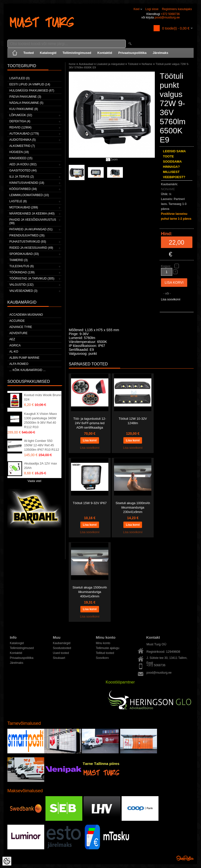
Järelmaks (160, 53)
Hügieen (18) (19, 152)
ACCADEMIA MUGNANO (26, 315)
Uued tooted (61, 653)
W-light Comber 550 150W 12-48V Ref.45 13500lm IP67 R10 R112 (42, 445)
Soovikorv (102, 658)
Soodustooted (62, 648)
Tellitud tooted (105, 653)
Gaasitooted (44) (23, 170)
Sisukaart (59, 658)
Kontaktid (105, 53)
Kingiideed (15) (21, 158)
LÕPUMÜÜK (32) (21, 115)
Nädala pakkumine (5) (26, 103)
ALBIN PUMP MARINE (24, 358)
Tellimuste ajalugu (108, 648)
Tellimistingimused (77, 53)
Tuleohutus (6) (22, 266)
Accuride (17, 321)
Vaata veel (34, 481)
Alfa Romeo (19, 364)
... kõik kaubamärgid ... (27, 370)
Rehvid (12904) (20, 127)
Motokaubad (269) (24, 207)
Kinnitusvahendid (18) (27, 183)
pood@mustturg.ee (167, 17)
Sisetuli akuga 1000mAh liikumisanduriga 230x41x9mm (133, 507)
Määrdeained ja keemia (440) (32, 214)
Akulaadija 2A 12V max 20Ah (41, 466)
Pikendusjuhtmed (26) (27, 235)
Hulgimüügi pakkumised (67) (32, 91)
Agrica (15, 345)
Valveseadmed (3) (23, 291)
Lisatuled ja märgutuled (111, 64)
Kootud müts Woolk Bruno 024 (43, 397)
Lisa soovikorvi (171, 299)
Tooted (29, 53)
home (72, 64)
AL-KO (14, 352)
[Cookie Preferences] (7, 861)
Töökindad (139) (22, 272)
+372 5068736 (170, 14)
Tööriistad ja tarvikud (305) (32, 279)
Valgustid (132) (21, 285)
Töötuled (133, 64)
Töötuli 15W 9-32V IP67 (90, 503)
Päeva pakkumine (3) (25, 97)
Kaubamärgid (62, 643)
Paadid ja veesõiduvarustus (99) (33, 221)
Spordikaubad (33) (24, 254)
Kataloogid (48, 53)
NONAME (168, 189)
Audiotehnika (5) (22, 140)
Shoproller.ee (185, 858)
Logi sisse (152, 9)
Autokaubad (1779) (24, 134)
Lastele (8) (18, 201)
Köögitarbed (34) (23, 189)
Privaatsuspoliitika (132, 53)
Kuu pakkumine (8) (24, 109)
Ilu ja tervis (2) (22, 177)
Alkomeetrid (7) (22, 146)
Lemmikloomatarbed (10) (29, 195)
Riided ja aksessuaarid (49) (31, 248)
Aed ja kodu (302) (23, 164)
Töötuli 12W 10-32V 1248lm (133, 421)
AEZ (12, 339)
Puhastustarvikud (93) (28, 242)
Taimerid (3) (18, 260)
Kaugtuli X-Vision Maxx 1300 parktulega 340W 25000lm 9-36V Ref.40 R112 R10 (40, 420)
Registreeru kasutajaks (177, 9)
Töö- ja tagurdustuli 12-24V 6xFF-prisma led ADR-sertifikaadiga (90, 423)
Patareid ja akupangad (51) (31, 229)
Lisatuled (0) (19, 78)
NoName (147, 64)
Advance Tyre (21, 327)
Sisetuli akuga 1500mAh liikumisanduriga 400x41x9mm (90, 592)
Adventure (18, 333)
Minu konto (103, 643)
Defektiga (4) (20, 121)
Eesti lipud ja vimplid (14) (30, 84)
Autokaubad (86, 64)
